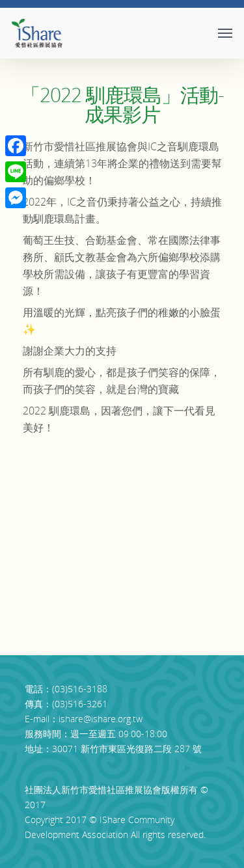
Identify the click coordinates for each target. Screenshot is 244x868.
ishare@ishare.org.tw (101, 719)
